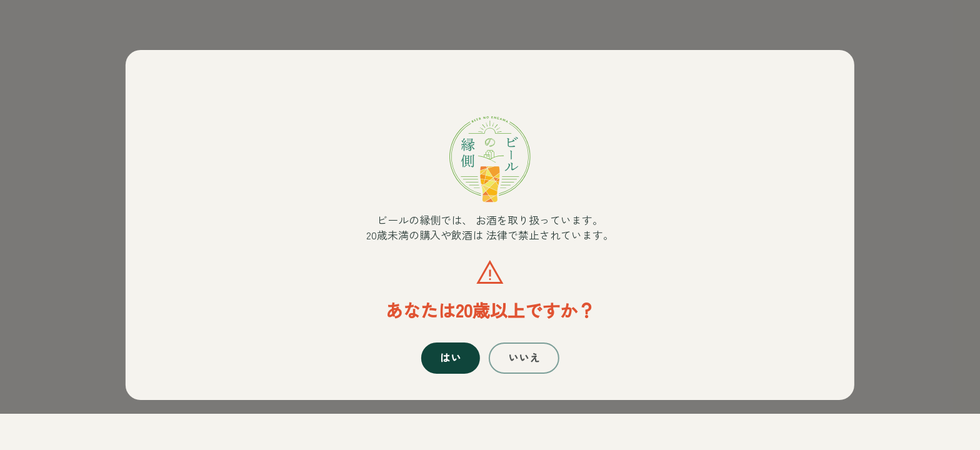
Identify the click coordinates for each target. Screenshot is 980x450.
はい (447, 365)
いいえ (527, 365)
